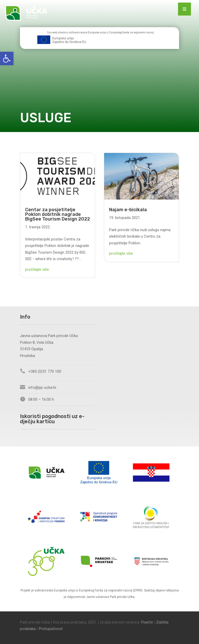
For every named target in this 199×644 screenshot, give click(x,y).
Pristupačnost (51, 629)
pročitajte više (37, 269)
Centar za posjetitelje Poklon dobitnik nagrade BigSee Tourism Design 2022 (58, 214)
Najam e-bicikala (128, 210)
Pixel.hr (147, 622)
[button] (7, 58)
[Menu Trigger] (184, 9)
